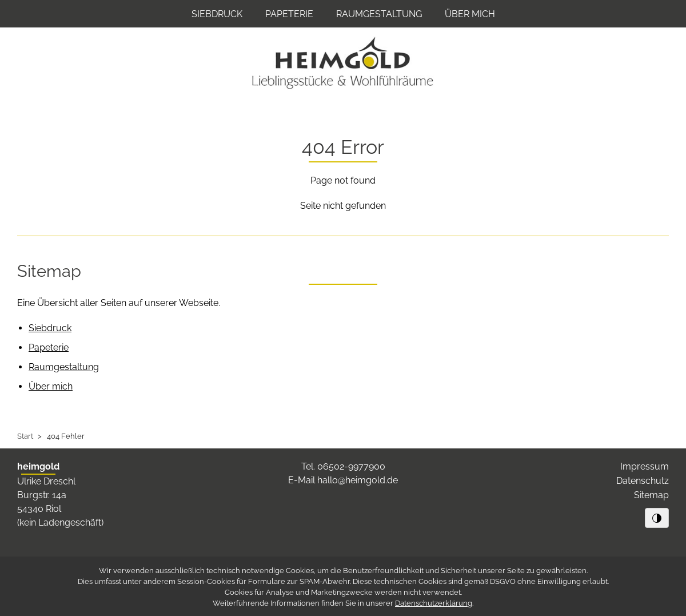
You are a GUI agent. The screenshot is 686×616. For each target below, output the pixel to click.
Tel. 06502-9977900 (343, 466)
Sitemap (651, 495)
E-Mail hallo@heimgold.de (343, 480)
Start (25, 436)
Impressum (645, 466)
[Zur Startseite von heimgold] (343, 63)
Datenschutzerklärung (434, 603)
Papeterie (289, 14)
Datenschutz (643, 481)
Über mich (470, 14)
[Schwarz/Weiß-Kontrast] (657, 518)
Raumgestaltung (379, 14)
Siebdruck (217, 14)
